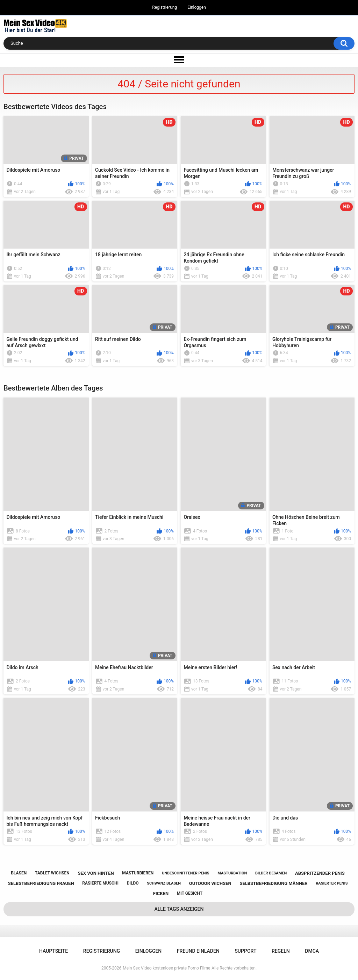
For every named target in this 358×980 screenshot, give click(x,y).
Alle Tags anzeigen (179, 909)
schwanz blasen (164, 883)
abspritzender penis (320, 873)
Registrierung (164, 7)
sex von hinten (96, 873)
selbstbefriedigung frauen (41, 883)
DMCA (312, 951)
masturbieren (138, 873)
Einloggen (197, 7)
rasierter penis (332, 883)
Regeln (281, 951)
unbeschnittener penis (185, 873)
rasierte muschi (100, 883)
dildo (133, 883)
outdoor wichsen (210, 883)
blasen (19, 873)
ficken (161, 893)
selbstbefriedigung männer (273, 883)
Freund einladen (198, 951)
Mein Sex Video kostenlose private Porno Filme (166, 968)
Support (245, 951)
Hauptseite (53, 951)
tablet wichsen (52, 873)
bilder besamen (271, 873)
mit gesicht (190, 893)
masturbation (232, 873)
